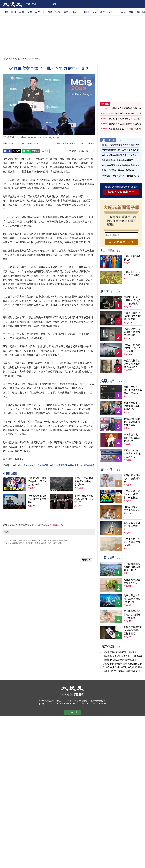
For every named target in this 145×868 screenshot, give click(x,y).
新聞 (12, 59)
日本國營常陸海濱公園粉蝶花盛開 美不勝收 (132, 567)
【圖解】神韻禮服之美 (132, 258)
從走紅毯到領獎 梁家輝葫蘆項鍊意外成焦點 (132, 422)
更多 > (120, 140)
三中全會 (90, 143)
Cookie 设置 (72, 712)
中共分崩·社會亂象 (21, 465)
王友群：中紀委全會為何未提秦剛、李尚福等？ (84, 481)
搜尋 (90, 4)
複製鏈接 (36, 151)
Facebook (7, 151)
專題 (66, 12)
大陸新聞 (20, 59)
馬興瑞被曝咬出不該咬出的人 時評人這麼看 (132, 316)
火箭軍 (73, 143)
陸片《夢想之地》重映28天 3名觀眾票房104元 (133, 390)
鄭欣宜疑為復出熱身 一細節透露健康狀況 (132, 438)
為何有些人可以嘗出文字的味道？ (132, 526)
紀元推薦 (111, 140)
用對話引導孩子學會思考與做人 (132, 509)
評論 (58, 12)
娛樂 (103, 12)
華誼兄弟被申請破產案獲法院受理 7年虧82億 (132, 364)
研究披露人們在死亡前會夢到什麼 (132, 479)
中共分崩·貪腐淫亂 (40, 465)
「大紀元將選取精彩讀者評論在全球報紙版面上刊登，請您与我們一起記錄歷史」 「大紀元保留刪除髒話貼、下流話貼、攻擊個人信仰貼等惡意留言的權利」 (49, 546)
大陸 (5, 12)
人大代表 (81, 143)
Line (26, 151)
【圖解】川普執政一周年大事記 (132, 274)
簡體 (34, 4)
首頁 (6, 59)
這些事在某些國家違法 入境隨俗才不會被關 (132, 615)
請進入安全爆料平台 (121, 192)
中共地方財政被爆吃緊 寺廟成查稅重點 (119, 155)
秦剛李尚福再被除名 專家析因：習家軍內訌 (84, 499)
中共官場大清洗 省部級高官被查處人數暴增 (132, 332)
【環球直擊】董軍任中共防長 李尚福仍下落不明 (37, 481)
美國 (13, 12)
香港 (21, 12)
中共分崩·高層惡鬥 (58, 465)
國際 (29, 12)
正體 (28, 4)
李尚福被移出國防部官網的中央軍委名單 (37, 499)
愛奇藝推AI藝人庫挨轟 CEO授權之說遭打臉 (132, 454)
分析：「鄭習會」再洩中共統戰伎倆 (118, 170)
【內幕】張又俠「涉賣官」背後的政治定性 (121, 671)
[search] (71, 4)
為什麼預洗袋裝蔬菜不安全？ (132, 581)
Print (45, 151)
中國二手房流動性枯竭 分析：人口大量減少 (132, 348)
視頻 (74, 12)
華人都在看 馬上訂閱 (121, 242)
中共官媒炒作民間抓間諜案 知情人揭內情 (120, 150)
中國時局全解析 (75, 465)
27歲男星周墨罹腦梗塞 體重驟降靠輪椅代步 (132, 406)
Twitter (17, 151)
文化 (111, 12)
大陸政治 (30, 59)
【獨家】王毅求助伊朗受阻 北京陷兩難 (119, 652)
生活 (123, 12)
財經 (95, 12)
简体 (74, 151)
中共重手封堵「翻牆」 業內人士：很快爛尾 (132, 300)
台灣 (38, 12)
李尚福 (65, 143)
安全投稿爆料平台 (54, 525)
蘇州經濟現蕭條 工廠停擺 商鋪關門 (117, 160)
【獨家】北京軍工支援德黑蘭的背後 (118, 660)
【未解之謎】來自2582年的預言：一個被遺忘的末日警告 (132, 495)
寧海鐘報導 (89, 465)
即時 (50, 12)
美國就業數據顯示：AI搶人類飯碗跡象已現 (132, 599)
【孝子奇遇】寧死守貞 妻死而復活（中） (132, 542)
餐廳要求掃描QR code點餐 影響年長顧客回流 (132, 630)
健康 (131, 12)
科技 (86, 12)
